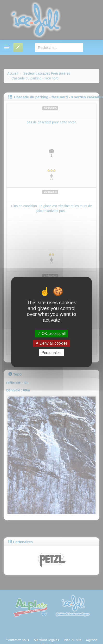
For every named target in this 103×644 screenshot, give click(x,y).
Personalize (51, 353)
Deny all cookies (51, 343)
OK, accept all (51, 334)
